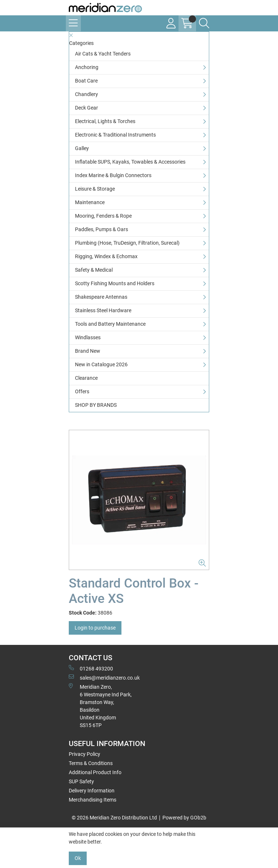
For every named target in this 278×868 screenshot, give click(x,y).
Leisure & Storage (95, 189)
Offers (82, 391)
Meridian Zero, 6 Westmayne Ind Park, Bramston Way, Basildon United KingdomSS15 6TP (100, 706)
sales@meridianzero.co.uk (104, 677)
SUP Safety (81, 781)
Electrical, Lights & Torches (105, 121)
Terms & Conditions (91, 763)
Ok (78, 858)
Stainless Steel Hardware (103, 310)
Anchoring (87, 67)
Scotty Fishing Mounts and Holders (115, 283)
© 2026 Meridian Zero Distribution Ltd (114, 818)
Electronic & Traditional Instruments (115, 135)
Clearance (86, 378)
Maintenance (90, 202)
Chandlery (87, 94)
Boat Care (86, 81)
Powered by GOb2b (184, 818)
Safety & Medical (94, 270)
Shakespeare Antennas (101, 297)
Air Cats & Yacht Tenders (103, 54)
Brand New (88, 351)
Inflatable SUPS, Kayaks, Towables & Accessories (130, 162)
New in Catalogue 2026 (101, 364)
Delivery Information (92, 791)
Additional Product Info (95, 772)
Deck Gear (87, 108)
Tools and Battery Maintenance (110, 324)
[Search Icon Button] (204, 23)
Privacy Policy (84, 754)
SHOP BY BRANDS (96, 405)
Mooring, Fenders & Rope (103, 216)
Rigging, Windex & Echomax (106, 256)
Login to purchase (95, 628)
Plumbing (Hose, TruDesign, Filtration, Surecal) (127, 243)
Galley (82, 148)
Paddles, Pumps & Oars (102, 229)
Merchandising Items (93, 800)
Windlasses (88, 337)
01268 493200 (91, 668)
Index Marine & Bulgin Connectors (113, 175)
